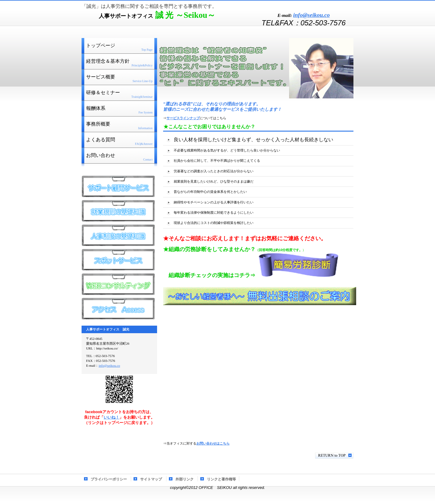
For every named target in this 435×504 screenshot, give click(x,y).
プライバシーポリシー (109, 479)
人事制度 (118, 235)
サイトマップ (151, 479)
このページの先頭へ (334, 456)
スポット (118, 260)
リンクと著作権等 (221, 479)
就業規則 (118, 211)
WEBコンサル (118, 284)
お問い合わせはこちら (213, 443)
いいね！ (111, 417)
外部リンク (185, 479)
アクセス (118, 309)
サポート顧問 (118, 187)
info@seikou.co (311, 15)
